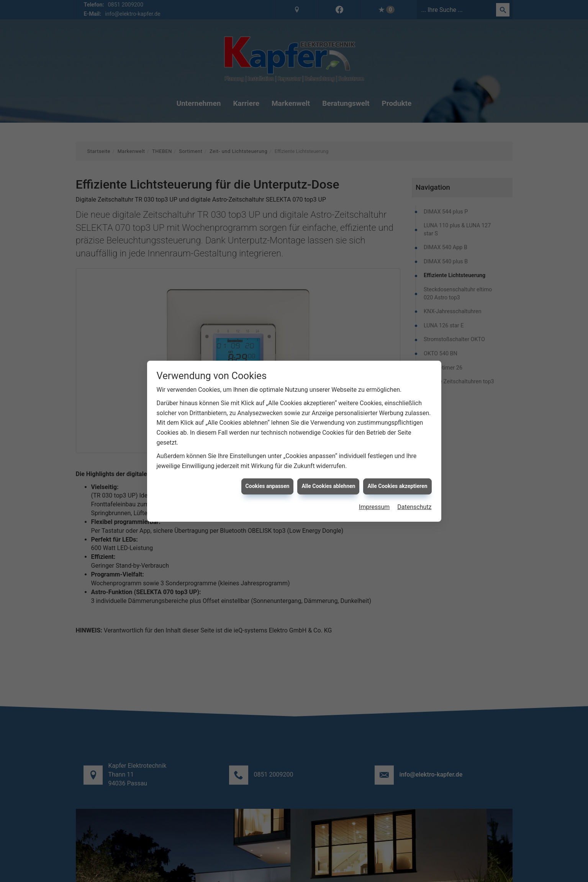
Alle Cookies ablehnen (328, 486)
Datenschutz (414, 507)
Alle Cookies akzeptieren (397, 486)
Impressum (374, 507)
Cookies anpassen (268, 486)
